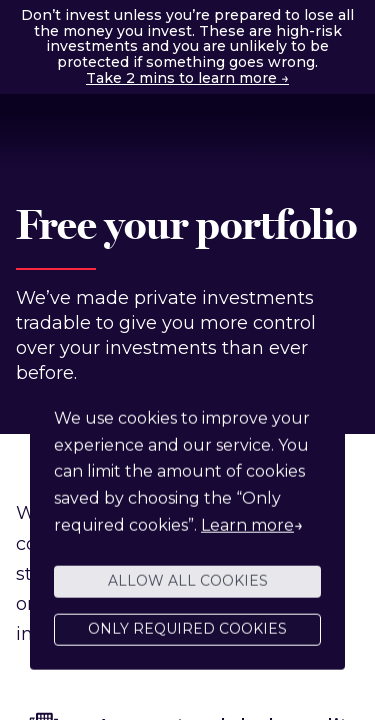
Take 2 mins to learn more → (187, 78)
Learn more (247, 529)
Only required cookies (187, 633)
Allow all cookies (188, 585)
